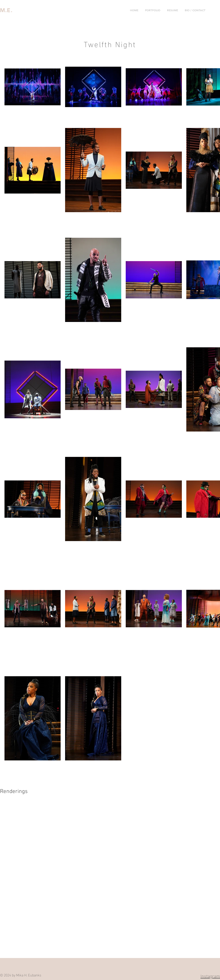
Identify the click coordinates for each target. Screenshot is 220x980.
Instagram (210, 976)
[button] (153, 10)
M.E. (6, 10)
